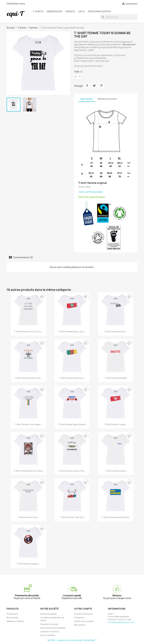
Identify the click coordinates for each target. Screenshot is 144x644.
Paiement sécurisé (49, 624)
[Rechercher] (119, 17)
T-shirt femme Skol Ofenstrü (116, 517)
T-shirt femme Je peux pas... (28, 378)
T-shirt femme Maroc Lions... (72, 332)
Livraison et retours (50, 632)
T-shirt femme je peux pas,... (72, 471)
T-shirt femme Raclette (116, 378)
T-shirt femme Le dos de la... (28, 332)
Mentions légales (49, 614)
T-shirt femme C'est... (28, 517)
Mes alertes (80, 625)
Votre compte (83, 609)
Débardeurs (54, 11)
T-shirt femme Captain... (28, 564)
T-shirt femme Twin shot (72, 517)
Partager (87, 86)
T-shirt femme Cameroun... (72, 378)
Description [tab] (87, 99)
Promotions (12, 614)
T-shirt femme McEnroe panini (28, 471)
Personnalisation (99, 11)
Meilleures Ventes (15, 621)
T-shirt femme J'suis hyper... (28, 424)
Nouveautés (13, 618)
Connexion (79, 618)
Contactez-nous (16, 4)
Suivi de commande (83, 614)
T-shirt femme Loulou (116, 471)
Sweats (70, 11)
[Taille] (78, 77)
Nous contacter (48, 635)
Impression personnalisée (53, 628)
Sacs (81, 11)
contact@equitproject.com (121, 622)
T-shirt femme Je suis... (116, 332)
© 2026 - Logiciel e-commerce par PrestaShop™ (72, 640)
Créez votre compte (84, 621)
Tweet (94, 86)
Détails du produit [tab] (107, 99)
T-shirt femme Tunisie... (116, 424)
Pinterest (101, 86)
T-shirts (38, 11)
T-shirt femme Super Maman (72, 424)
